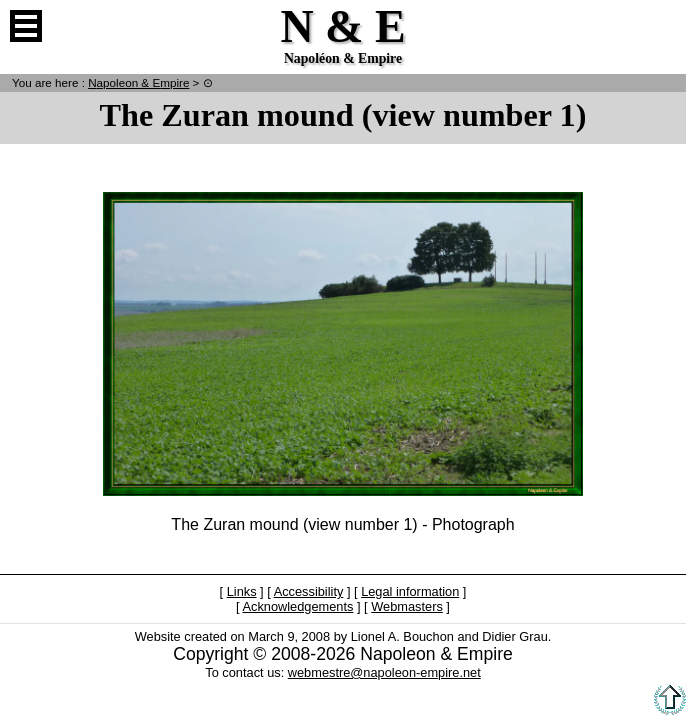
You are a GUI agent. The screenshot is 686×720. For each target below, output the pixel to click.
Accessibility (309, 591)
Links (242, 591)
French (660, 26)
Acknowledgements (297, 606)
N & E (138, 82)
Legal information (410, 591)
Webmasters (407, 606)
